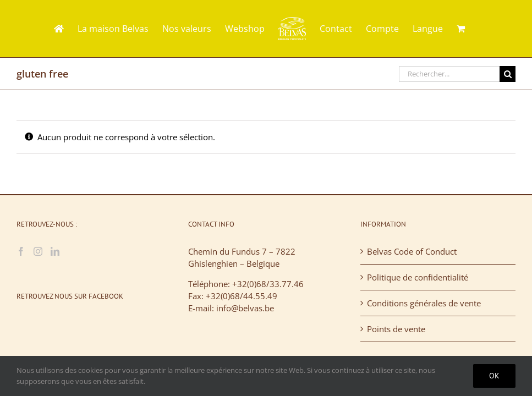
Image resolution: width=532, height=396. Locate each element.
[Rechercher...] (449, 74)
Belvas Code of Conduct (412, 251)
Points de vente (396, 329)
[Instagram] (38, 251)
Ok (494, 376)
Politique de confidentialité (418, 277)
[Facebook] (21, 251)
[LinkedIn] (55, 251)
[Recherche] (508, 74)
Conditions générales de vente (424, 303)
